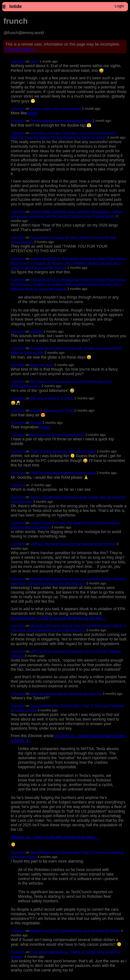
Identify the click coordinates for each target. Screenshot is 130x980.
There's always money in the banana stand (61, 121)
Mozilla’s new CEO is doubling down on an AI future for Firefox (75, 931)
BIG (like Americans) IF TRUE (52, 398)
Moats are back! (42, 365)
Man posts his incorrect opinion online (58, 435)
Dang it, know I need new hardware (56, 109)
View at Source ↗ (21, 49)
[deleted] (37, 332)
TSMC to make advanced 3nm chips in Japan (63, 451)
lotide (16, 6)
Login (119, 6)
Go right (36, 423)
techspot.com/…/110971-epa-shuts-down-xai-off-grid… (58, 618)
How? (35, 61)
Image (32, 113)
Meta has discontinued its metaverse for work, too (66, 694)
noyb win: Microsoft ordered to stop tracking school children (73, 544)
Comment (18, 61)
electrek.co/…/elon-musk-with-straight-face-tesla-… (55, 837)
